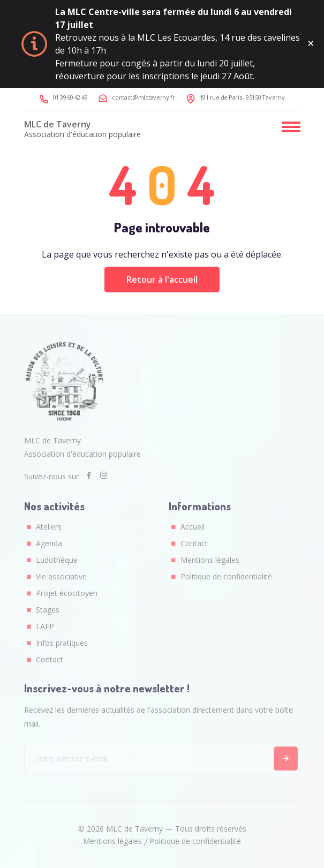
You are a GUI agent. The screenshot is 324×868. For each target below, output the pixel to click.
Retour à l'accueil (162, 280)
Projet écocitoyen (67, 593)
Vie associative (61, 576)
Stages (48, 610)
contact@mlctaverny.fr (144, 97)
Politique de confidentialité (226, 576)
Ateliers (49, 527)
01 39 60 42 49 (70, 97)
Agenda (49, 543)
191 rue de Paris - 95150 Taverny (242, 97)
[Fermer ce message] (311, 44)
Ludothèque (57, 560)
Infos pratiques (62, 643)
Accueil (193, 527)
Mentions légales (210, 560)
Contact (50, 659)
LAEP (45, 626)
